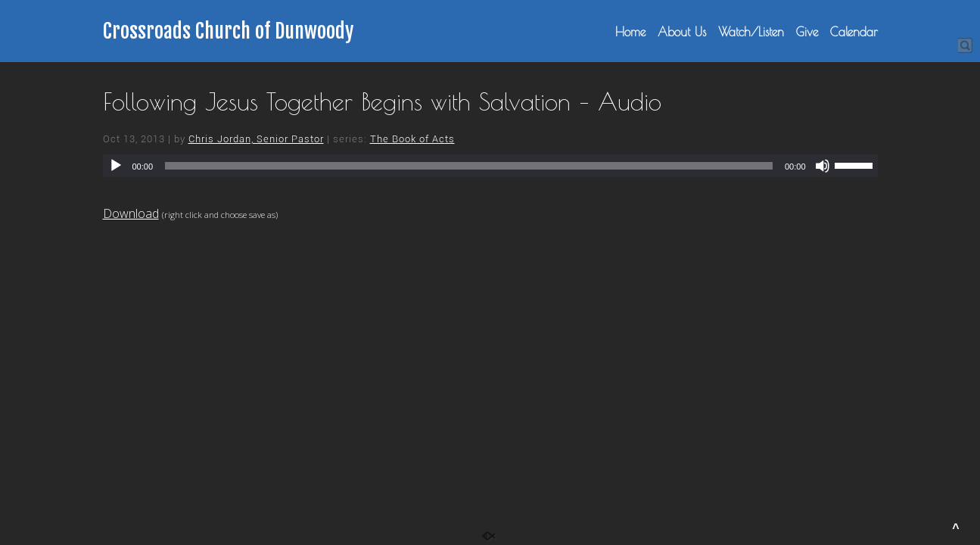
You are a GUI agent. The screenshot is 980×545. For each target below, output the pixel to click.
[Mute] (823, 166)
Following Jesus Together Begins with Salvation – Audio (382, 101)
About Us (682, 32)
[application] (490, 166)
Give (807, 32)
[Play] (116, 166)
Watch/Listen (751, 32)
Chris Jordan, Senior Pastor (256, 139)
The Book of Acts (412, 139)
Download (131, 213)
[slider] (469, 166)
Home (630, 32)
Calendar (854, 32)
